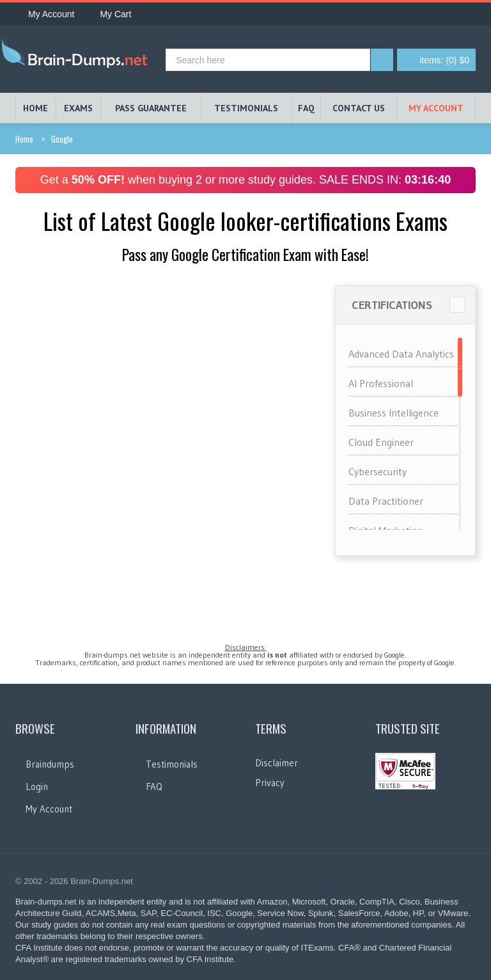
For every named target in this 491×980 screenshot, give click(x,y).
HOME (35, 108)
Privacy (270, 783)
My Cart (109, 14)
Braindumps (50, 764)
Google (62, 139)
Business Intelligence (394, 413)
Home (24, 139)
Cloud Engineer (381, 442)
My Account (45, 14)
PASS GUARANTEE (151, 108)
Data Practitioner (386, 501)
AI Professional (381, 383)
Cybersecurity (378, 471)
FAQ (306, 108)
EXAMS (78, 108)
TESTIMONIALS (246, 108)
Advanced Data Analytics (401, 354)
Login (37, 786)
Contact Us (359, 108)
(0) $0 (444, 60)
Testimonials (172, 764)
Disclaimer (277, 763)
